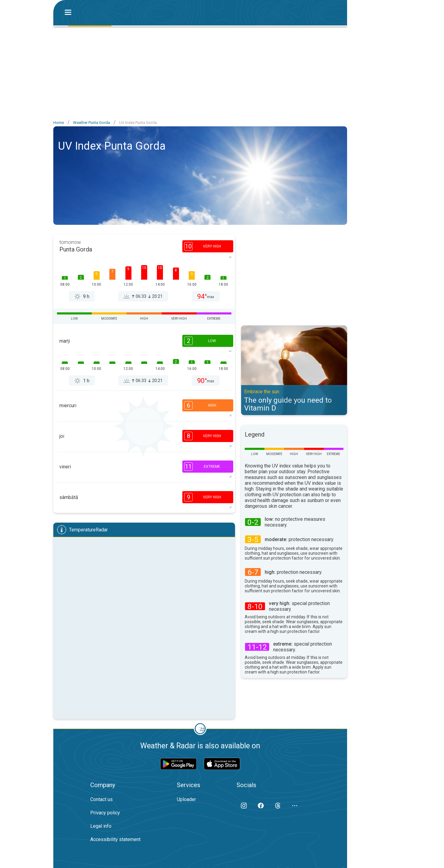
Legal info (101, 826)
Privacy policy (105, 813)
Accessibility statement (115, 839)
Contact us (101, 799)
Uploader (186, 799)
